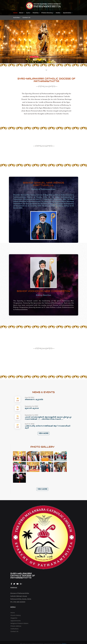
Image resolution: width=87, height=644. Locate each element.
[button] (3, 42)
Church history (16, 615)
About (22, 13)
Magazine (14, 618)
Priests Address (16, 626)
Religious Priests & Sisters (19, 623)
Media (59, 13)
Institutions (15, 629)
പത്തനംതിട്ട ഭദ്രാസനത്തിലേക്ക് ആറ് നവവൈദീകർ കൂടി (48, 427)
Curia (29, 13)
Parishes (36, 13)
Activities (17, 18)
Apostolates (68, 13)
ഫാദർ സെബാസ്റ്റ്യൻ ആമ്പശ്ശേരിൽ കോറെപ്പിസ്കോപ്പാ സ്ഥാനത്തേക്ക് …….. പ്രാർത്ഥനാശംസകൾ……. (48, 418)
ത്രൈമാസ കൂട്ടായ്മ (34, 399)
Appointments (16, 621)
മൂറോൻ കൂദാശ (32, 408)
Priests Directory (48, 13)
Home (15, 13)
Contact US (26, 18)
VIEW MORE (43, 366)
